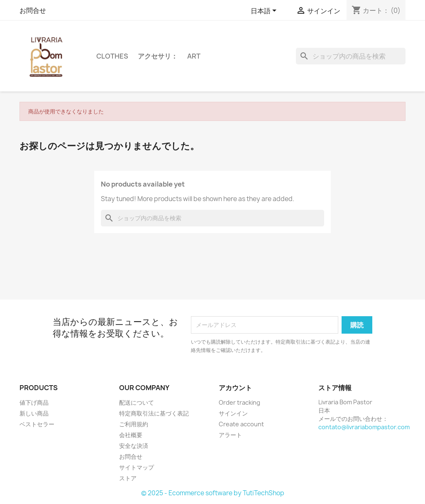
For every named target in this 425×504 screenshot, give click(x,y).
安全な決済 (134, 446)
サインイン (233, 413)
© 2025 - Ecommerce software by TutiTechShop (213, 493)
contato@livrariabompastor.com (364, 427)
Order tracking (239, 402)
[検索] (351, 56)
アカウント (235, 388)
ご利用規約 (134, 424)
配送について (137, 402)
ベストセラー (37, 424)
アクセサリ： (158, 56)
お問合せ (33, 10)
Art (194, 56)
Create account (241, 424)
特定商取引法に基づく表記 (154, 413)
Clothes (112, 56)
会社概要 (131, 435)
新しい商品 (34, 413)
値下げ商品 (34, 402)
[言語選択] (265, 11)
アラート (230, 435)
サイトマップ (137, 467)
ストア (128, 478)
